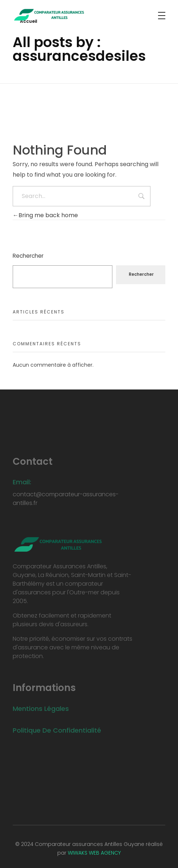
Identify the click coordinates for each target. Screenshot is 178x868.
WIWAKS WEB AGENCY (94, 853)
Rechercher (28, 256)
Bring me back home (45, 215)
